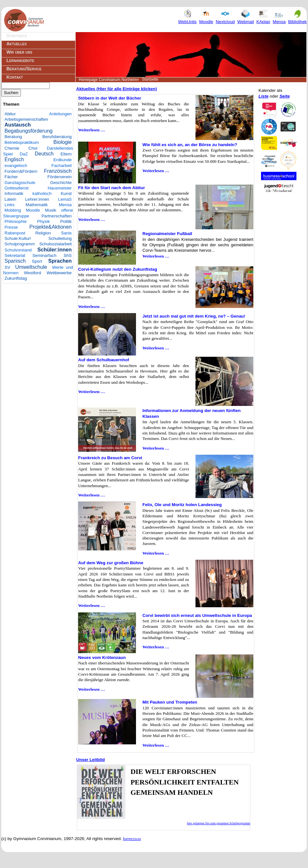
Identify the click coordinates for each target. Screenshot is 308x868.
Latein (10, 199)
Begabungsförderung (28, 131)
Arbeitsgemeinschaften (26, 119)
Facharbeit (62, 166)
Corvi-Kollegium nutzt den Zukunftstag (118, 269)
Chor (33, 148)
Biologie (63, 142)
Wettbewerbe (59, 273)
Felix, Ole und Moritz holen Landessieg (182, 505)
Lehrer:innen (37, 199)
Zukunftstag (16, 278)
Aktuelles (17, 44)
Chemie (12, 148)
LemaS (65, 199)
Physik (44, 221)
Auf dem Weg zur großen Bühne (111, 563)
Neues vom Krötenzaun (102, 658)
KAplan (263, 19)
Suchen (11, 93)
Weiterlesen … (91, 130)
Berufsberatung (57, 137)
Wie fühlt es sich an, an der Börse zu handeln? (190, 145)
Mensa (279, 19)
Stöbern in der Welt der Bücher (110, 98)
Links (9, 205)
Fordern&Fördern (21, 171)
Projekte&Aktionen (50, 227)
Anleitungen (60, 114)
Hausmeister (60, 188)
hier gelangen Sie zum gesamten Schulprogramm (219, 823)
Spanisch (15, 261)
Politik (66, 221)
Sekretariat (15, 255)
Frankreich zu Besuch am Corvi (110, 458)
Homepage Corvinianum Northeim (108, 80)
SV (7, 267)
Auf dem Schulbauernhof (104, 360)
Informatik (14, 193)
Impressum (132, 839)
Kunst (66, 193)
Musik (51, 210)
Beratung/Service (24, 69)
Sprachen (60, 261)
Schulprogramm (20, 244)
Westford (33, 273)
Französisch (58, 171)
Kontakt (15, 77)
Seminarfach (45, 255)
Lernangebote (20, 60)
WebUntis (187, 19)
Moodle (206, 19)
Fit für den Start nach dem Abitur (112, 188)
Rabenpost (15, 233)
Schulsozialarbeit (55, 244)
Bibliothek (297, 19)
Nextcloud (225, 19)
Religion (43, 233)
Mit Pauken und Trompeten (170, 702)
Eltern (66, 154)
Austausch (18, 125)
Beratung (13, 137)
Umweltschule (31, 267)
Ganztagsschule (20, 183)
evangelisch (16, 166)
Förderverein (59, 177)
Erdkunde (63, 160)
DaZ (24, 154)
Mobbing (13, 210)
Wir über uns (19, 52)
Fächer (11, 177)
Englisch (14, 159)
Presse (11, 227)
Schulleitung (60, 238)
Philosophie (16, 221)
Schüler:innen (54, 250)
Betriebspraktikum (22, 142)
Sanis (66, 233)
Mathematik (37, 205)
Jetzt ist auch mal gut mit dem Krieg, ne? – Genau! (194, 316)
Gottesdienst (17, 188)
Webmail (246, 19)
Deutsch (44, 154)
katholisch (42, 193)
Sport (37, 261)
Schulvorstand (18, 250)
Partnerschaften (57, 216)
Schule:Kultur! (18, 238)
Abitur (10, 114)
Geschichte (61, 183)
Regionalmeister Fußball (167, 234)
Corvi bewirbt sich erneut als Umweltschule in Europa (197, 615)
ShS (68, 255)
